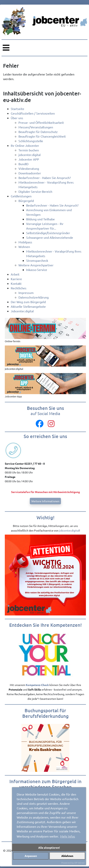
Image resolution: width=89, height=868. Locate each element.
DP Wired (79, 863)
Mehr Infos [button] (68, 836)
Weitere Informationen (45, 501)
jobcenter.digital (69, 530)
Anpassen (31, 856)
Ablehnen (67, 856)
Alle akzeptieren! (49, 847)
